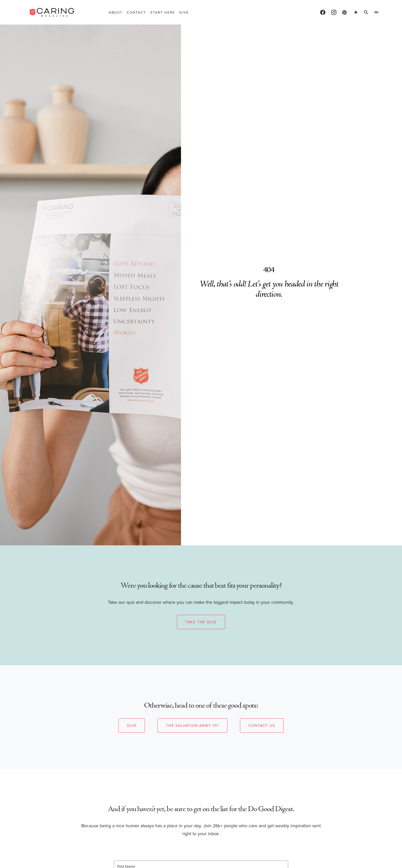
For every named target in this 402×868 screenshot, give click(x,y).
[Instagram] (334, 12)
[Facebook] (323, 12)
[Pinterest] (344, 12)
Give (132, 726)
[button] (356, 12)
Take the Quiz (201, 622)
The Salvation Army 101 (192, 726)
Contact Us (262, 726)
